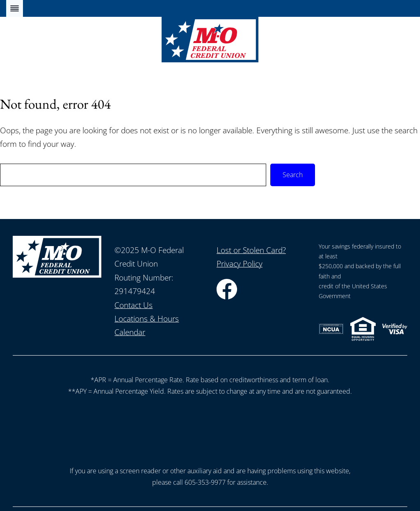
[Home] (210, 59)
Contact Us (134, 305)
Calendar (130, 332)
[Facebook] (227, 297)
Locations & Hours (147, 319)
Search (293, 175)
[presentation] (210, 429)
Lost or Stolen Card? (251, 250)
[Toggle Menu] (15, 8)
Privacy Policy (240, 264)
